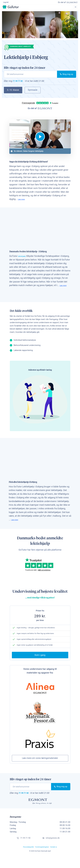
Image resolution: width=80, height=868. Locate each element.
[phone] (30, 77)
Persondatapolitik (24, 858)
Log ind (7, 3)
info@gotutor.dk (55, 848)
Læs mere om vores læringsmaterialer (40, 767)
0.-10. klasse (13, 94)
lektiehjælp (24, 261)
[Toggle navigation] (75, 9)
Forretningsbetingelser (43, 858)
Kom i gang (40, 664)
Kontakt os (59, 858)
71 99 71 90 (20, 84)
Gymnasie (33, 94)
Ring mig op (67, 77)
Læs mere (23, 204)
